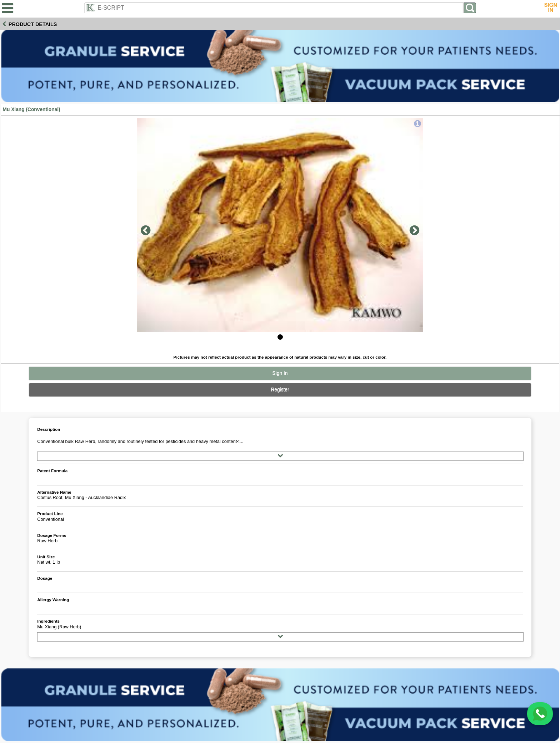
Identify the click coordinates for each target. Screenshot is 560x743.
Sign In (280, 373)
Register (280, 390)
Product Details (33, 24)
